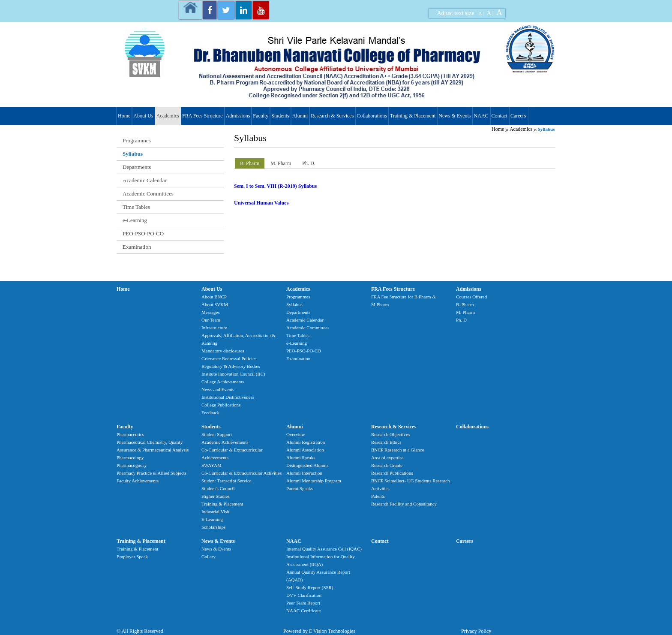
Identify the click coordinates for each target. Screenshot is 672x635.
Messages (211, 312)
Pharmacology (130, 457)
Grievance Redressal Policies (229, 358)
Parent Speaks (300, 488)
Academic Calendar (145, 180)
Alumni (300, 116)
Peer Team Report (303, 603)
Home (124, 116)
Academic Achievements (225, 442)
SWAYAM (211, 465)
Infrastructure (214, 328)
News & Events (454, 116)
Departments (137, 167)
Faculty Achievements (138, 481)
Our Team (211, 320)
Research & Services (332, 116)
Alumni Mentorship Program (314, 481)
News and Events (218, 389)
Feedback (210, 412)
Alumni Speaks (301, 457)
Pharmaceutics (130, 434)
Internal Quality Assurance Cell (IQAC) (324, 549)
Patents (378, 496)
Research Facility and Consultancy (404, 504)
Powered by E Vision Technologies (319, 631)
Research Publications (392, 473)
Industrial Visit (215, 512)
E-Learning (212, 519)
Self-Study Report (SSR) (310, 587)
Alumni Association (305, 450)
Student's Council (218, 488)
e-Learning (135, 220)
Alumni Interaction (304, 473)
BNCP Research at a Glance (398, 450)
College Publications (221, 405)
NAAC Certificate (303, 611)
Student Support (217, 434)
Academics (168, 116)
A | (481, 13)
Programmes (137, 140)
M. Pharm (465, 312)
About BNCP (214, 297)
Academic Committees (148, 194)
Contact (499, 116)
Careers (518, 116)
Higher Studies (216, 496)
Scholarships (213, 527)
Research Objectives (390, 434)
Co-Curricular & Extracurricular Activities (241, 473)
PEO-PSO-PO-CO (143, 233)
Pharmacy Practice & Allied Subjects (151, 473)
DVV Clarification (304, 595)
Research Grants (387, 465)
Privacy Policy (476, 631)
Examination (137, 247)
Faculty (261, 116)
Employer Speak (132, 557)
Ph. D (461, 320)
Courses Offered (471, 297)
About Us (143, 116)
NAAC (481, 116)
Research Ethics (386, 442)
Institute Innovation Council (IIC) (233, 374)
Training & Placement (413, 116)
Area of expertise (387, 457)
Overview (295, 434)
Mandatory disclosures (223, 351)
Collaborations (372, 116)
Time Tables (136, 207)
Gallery (208, 557)
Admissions (238, 116)
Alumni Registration (306, 442)
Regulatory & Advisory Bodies (231, 366)
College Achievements (223, 382)
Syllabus (133, 154)
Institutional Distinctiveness (228, 397)
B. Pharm (465, 304)
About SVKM (215, 304)
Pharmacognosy (132, 465)
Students (280, 116)
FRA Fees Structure (202, 116)
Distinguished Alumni (307, 465)
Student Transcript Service (226, 481)
